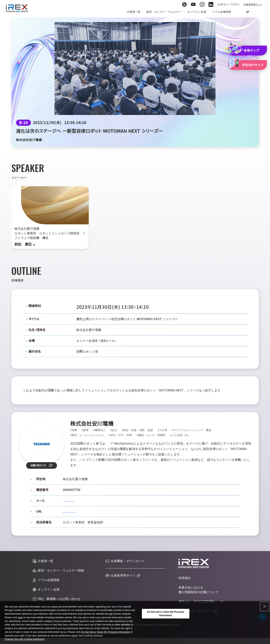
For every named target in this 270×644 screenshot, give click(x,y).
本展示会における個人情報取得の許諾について (198, 590)
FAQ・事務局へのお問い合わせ (56, 599)
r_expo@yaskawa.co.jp (80, 501)
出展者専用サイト (253, 4)
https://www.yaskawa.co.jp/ (83, 512)
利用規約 (185, 578)
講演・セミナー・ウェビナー (164, 12)
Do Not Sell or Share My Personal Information (106, 632)
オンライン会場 (197, 12)
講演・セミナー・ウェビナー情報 (58, 571)
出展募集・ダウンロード (125, 561)
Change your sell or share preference (25, 639)
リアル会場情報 (221, 12)
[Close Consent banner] (265, 607)
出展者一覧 (134, 12)
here (20, 618)
